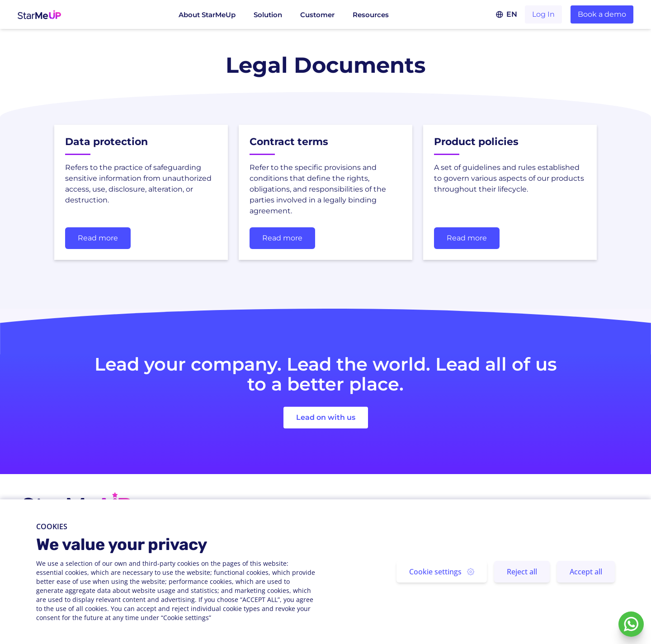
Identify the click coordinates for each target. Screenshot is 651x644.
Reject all (522, 572)
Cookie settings (442, 572)
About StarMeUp (207, 15)
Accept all (586, 572)
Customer (317, 15)
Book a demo (602, 14)
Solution (268, 15)
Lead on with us (326, 417)
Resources (371, 15)
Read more (98, 238)
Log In (543, 14)
